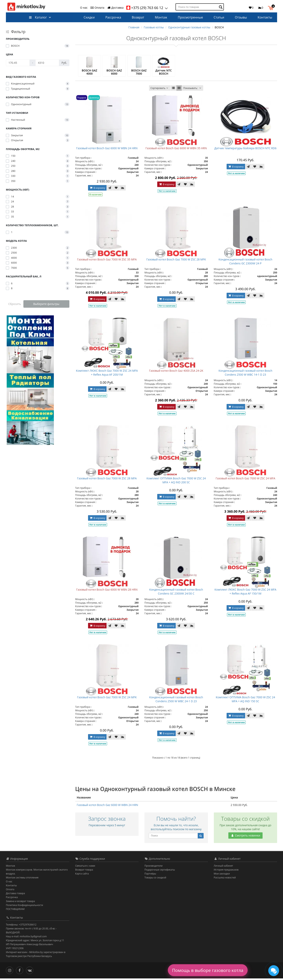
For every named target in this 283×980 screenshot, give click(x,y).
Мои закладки (222, 875)
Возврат (138, 17)
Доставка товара (15, 895)
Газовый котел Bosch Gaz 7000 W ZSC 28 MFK (176, 261)
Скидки (89, 17)
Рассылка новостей (225, 879)
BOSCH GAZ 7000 (139, 73)
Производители (153, 867)
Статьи (219, 17)
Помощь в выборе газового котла (208, 970)
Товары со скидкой (155, 879)
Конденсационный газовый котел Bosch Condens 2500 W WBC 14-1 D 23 (245, 374)
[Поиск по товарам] (221, 7)
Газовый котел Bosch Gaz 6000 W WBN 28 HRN (107, 591)
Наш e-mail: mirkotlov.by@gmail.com (26, 938)
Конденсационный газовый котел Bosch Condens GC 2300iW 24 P (245, 263)
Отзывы (241, 17)
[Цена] (18, 63)
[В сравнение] (123, 189)
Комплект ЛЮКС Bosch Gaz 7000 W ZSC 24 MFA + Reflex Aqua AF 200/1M (107, 374)
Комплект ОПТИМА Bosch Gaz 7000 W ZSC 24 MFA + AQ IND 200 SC (176, 482)
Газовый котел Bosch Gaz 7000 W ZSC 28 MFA (107, 480)
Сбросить (15, 304)
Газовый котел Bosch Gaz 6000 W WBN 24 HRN (107, 150)
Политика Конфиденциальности (24, 907)
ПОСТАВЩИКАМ (15, 911)
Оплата (97, 8)
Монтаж (161, 17)
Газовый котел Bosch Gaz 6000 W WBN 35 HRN (176, 150)
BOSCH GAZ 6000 (114, 73)
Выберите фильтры (46, 304)
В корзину (97, 189)
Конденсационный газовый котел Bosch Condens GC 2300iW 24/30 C (176, 593)
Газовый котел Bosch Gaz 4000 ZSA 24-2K (176, 372)
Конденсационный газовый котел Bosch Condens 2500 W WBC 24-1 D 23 (176, 701)
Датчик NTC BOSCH (164, 73)
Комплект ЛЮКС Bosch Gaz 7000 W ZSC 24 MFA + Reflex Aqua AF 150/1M (245, 593)
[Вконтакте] (31, 972)
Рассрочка (113, 17)
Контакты (265, 17)
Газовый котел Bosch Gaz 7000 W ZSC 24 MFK (107, 699)
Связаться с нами (85, 867)
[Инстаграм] (11, 972)
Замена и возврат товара (20, 903)
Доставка (115, 8)
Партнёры (150, 875)
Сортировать (160, 90)
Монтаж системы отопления (22, 879)
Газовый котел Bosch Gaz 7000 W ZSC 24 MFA (245, 480)
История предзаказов (226, 871)
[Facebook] (21, 972)
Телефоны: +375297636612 (21, 926)
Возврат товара (84, 871)
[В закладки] (116, 189)
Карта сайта (82, 875)
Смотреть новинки (245, 837)
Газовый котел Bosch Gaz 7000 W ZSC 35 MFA (107, 261)
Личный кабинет (224, 867)
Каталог (38, 17)
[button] (272, 7)
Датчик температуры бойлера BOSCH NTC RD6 (245, 150)
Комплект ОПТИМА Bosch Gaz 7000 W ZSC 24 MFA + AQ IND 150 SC (245, 701)
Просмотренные (190, 17)
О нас (84, 8)
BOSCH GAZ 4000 (89, 73)
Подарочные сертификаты (160, 871)
